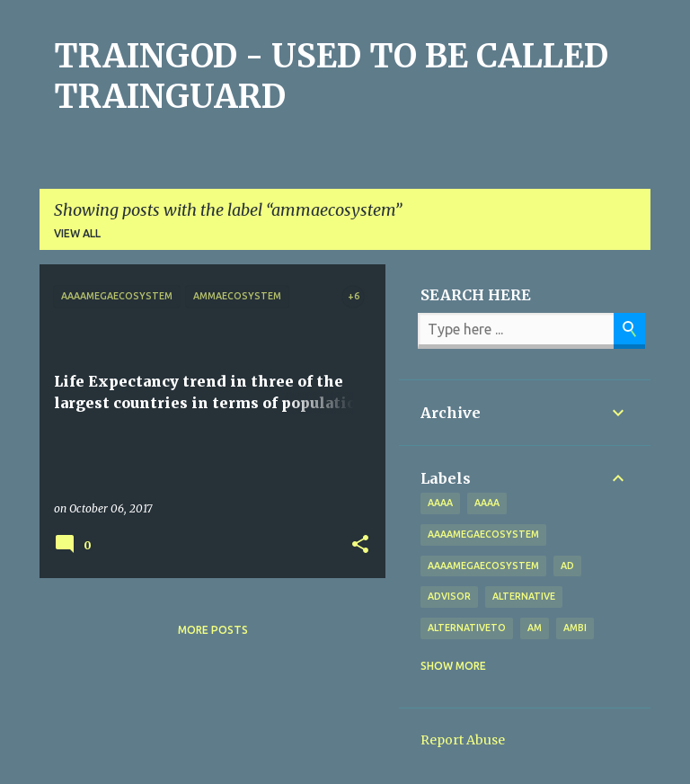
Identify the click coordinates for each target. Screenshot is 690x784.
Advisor (449, 596)
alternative (524, 596)
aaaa (440, 503)
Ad (567, 566)
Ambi (575, 628)
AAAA (487, 503)
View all (77, 233)
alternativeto (467, 628)
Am (535, 628)
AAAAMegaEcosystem (483, 566)
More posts (213, 630)
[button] (360, 545)
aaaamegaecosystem (483, 534)
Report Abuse (463, 740)
